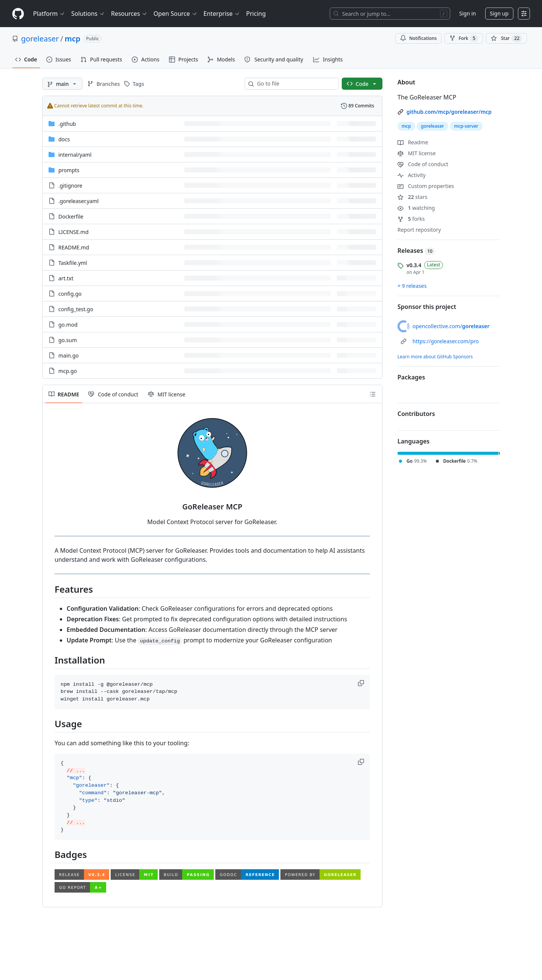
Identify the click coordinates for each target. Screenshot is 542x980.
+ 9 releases (412, 286)
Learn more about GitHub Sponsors (435, 357)
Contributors (416, 414)
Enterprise (222, 14)
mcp (73, 39)
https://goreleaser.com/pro (446, 341)
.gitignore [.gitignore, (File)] (70, 186)
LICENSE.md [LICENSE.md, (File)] (73, 232)
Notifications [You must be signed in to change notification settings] (418, 38)
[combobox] (295, 84)
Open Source (176, 14)
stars (412, 197)
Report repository (419, 230)
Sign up (499, 13)
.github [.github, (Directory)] (67, 124)
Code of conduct (423, 164)
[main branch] (62, 84)
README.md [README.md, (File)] (74, 247)
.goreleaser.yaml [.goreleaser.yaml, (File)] (78, 201)
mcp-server (466, 126)
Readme (413, 142)
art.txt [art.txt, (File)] (66, 278)
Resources (129, 14)
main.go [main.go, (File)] (69, 355)
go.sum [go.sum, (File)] (68, 340)
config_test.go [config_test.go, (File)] (76, 309)
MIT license (417, 153)
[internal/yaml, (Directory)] (75, 155)
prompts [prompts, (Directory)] (69, 170)
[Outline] (373, 394)
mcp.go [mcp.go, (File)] (68, 371)
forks (411, 219)
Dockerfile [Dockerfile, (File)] (71, 216)
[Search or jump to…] (390, 14)
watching (416, 208)
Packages (411, 377)
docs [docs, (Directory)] (64, 139)
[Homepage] (18, 14)
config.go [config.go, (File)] (70, 294)
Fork (464, 38)
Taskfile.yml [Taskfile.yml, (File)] (73, 263)
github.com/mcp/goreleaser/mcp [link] (449, 112)
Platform (49, 14)
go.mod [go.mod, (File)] (68, 325)
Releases (416, 251)
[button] (362, 683)
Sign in (467, 13)
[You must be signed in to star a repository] (506, 38)
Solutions (88, 14)
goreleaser (40, 39)
